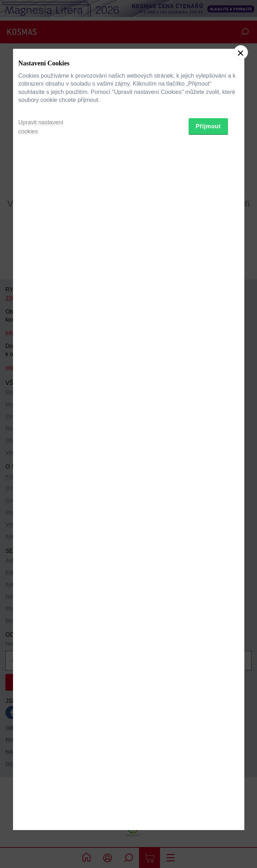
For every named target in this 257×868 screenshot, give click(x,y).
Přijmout (208, 471)
